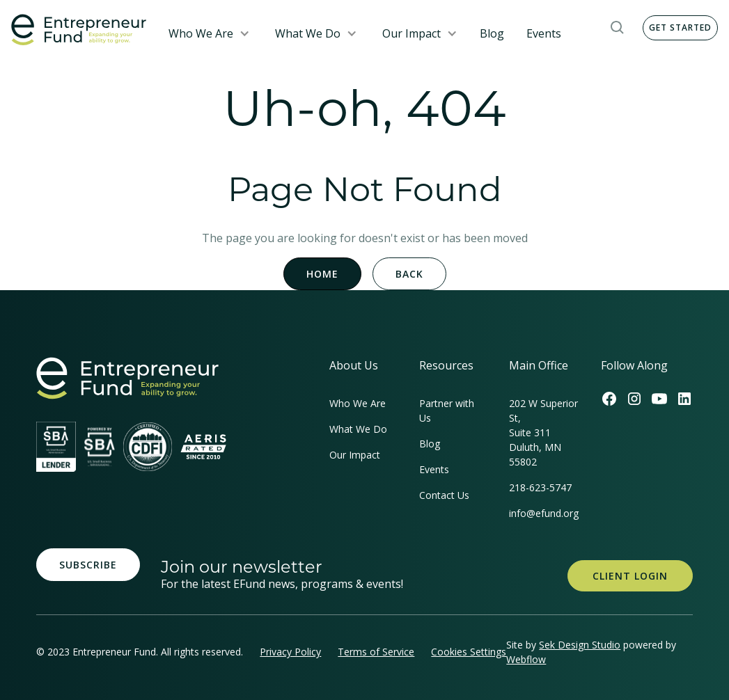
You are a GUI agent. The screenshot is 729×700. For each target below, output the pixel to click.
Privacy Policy (290, 652)
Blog (492, 33)
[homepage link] (127, 378)
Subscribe (88, 565)
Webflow (526, 659)
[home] (79, 30)
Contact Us (444, 495)
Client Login (630, 576)
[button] (209, 33)
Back (409, 274)
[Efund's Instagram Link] (634, 399)
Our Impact (411, 33)
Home (322, 274)
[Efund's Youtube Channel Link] (659, 399)
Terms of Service (376, 652)
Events (544, 33)
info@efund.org (544, 513)
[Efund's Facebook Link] (609, 399)
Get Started (680, 27)
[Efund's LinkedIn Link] (684, 399)
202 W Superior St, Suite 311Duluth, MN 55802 (543, 432)
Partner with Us (447, 411)
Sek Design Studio (580, 645)
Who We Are (201, 33)
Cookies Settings (469, 652)
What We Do (308, 33)
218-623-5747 (540, 487)
